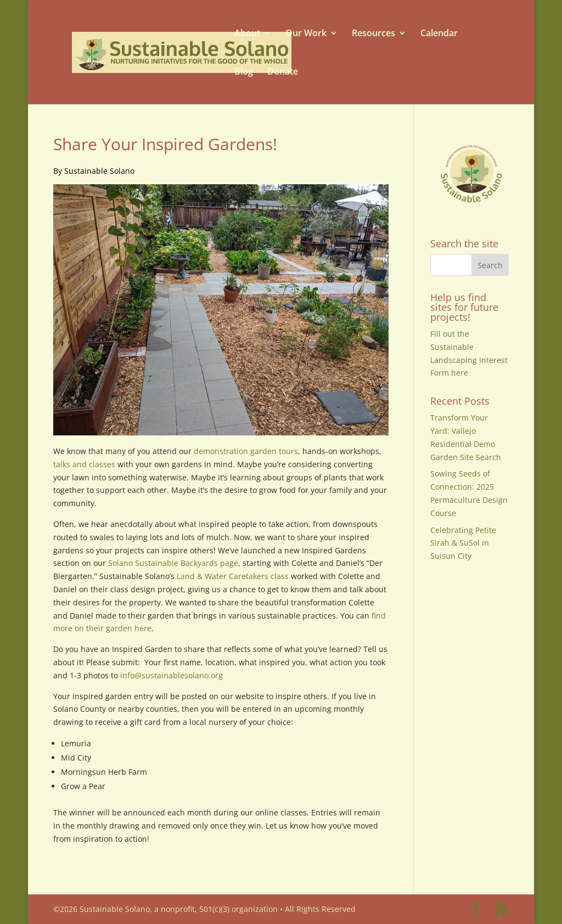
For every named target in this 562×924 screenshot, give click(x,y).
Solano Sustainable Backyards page (173, 563)
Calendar (439, 33)
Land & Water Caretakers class (233, 576)
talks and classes (84, 464)
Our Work (306, 33)
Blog (244, 72)
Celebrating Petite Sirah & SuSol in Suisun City (463, 543)
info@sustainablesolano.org (172, 675)
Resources (373, 33)
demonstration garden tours (246, 451)
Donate (283, 72)
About (247, 33)
